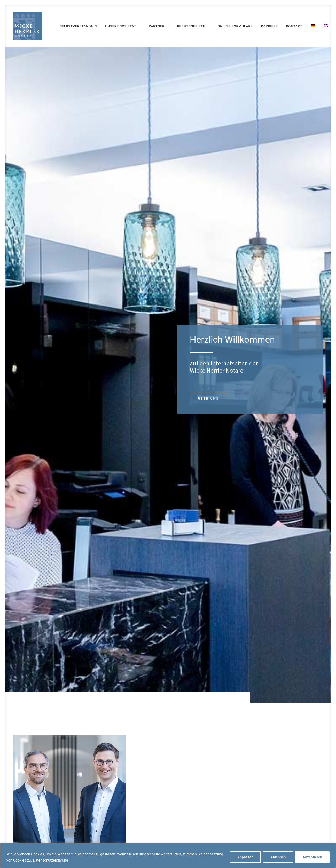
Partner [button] (159, 26)
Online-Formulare (235, 26)
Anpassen (245, 857)
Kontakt (294, 26)
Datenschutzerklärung (50, 860)
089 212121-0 (279, 311)
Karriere (269, 26)
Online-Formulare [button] (203, 807)
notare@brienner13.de (285, 326)
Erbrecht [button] (288, 459)
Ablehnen (278, 857)
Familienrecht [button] (288, 481)
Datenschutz (271, 817)
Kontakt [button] (168, 733)
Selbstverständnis (78, 26)
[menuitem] (78, 26)
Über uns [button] (206, 158)
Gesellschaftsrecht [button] (208, 481)
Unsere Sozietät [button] (123, 26)
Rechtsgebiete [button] (193, 26)
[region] (168, 856)
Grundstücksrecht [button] (208, 459)
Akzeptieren (312, 857)
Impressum (270, 805)
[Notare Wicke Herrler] (28, 26)
